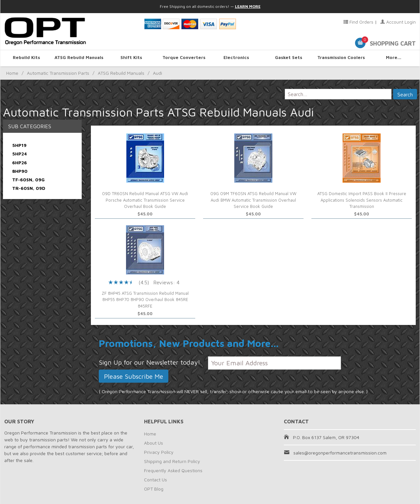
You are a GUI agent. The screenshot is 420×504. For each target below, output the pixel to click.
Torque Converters (184, 58)
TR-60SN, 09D (29, 188)
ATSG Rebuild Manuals (79, 58)
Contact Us (156, 480)
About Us (154, 443)
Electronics (236, 58)
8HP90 (20, 171)
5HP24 (20, 154)
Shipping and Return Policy (172, 461)
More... (394, 58)
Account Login (398, 22)
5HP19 (19, 145)
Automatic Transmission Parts (58, 73)
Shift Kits (131, 58)
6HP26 (20, 162)
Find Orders (358, 22)
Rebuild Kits (27, 58)
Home (12, 73)
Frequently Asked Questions (173, 470)
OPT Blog (154, 489)
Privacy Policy (159, 452)
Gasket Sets (289, 58)
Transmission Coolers (341, 58)
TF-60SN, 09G (28, 180)
